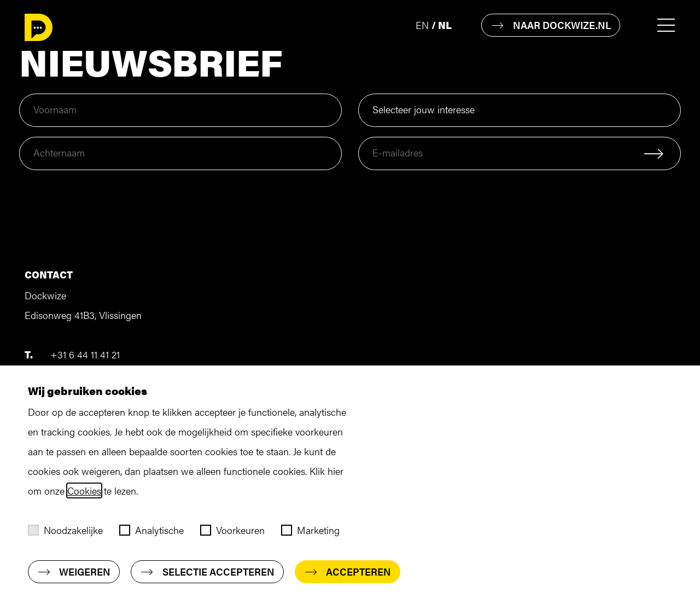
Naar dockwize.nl (550, 25)
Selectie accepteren (207, 571)
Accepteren (348, 571)
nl (445, 25)
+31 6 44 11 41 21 (85, 354)
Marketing (310, 530)
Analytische (151, 530)
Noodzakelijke (65, 530)
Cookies (84, 490)
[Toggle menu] (663, 25)
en (422, 25)
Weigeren (74, 571)
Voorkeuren (232, 530)
